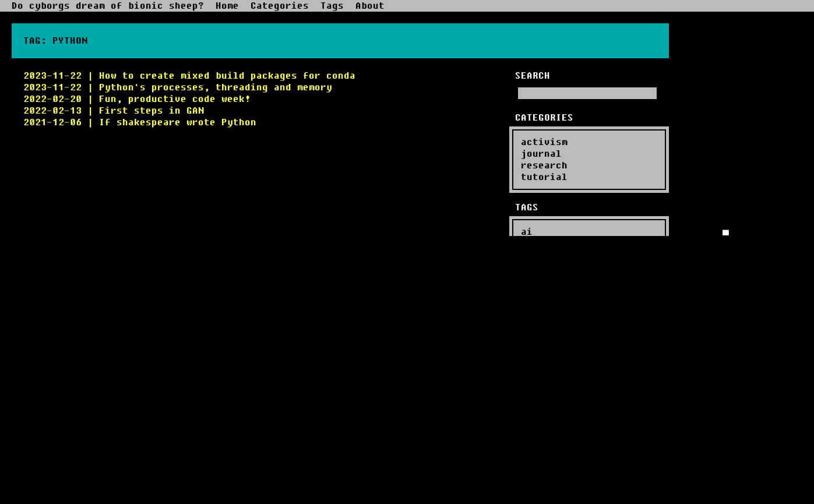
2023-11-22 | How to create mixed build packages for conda (189, 76)
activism (544, 142)
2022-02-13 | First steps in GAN (114, 111)
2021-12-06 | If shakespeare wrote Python (140, 122)
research (544, 165)
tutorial (544, 177)
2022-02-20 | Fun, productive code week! (137, 99)
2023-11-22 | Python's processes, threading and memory (178, 87)
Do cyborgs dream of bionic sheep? (108, 6)
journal (541, 154)
